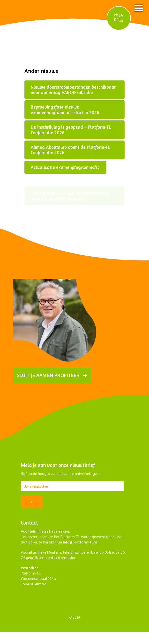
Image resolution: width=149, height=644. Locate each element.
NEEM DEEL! (119, 17)
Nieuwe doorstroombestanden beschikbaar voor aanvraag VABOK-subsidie (73, 90)
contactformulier (61, 558)
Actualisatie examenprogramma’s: (65, 167)
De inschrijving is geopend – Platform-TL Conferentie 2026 (71, 130)
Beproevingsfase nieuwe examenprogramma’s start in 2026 (65, 110)
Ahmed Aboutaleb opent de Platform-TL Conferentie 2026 (70, 150)
